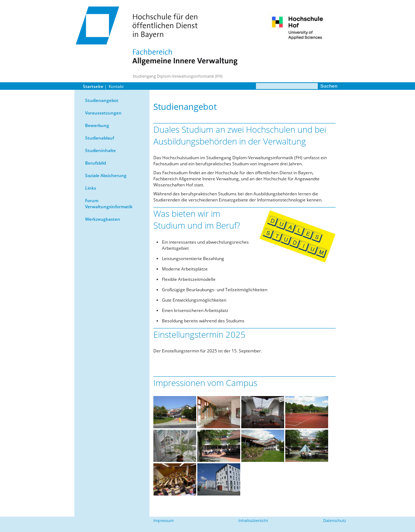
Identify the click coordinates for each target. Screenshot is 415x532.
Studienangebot (102, 100)
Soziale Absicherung (106, 175)
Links (91, 188)
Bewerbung (97, 125)
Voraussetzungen (103, 113)
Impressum (164, 520)
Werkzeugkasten (103, 219)
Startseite (93, 86)
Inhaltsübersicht (253, 520)
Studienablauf (100, 138)
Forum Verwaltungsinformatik (109, 204)
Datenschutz (335, 520)
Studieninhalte (100, 150)
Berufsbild (95, 163)
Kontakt (116, 86)
